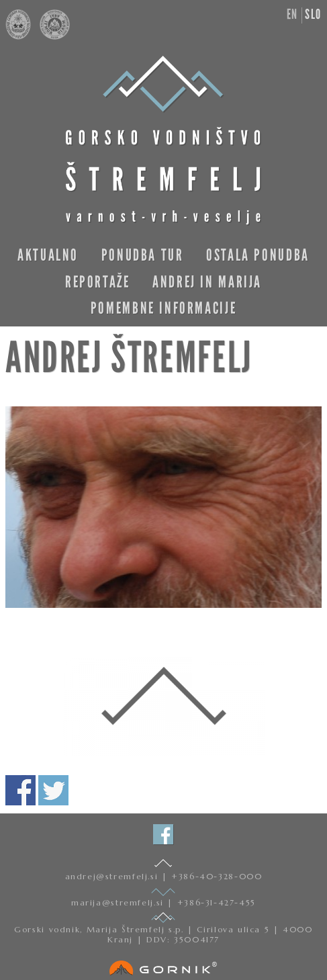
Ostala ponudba (258, 255)
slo (313, 14)
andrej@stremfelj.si (113, 876)
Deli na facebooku (20, 790)
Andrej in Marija (207, 282)
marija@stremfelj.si (119, 902)
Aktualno (48, 255)
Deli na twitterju (53, 790)
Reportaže (98, 282)
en (292, 14)
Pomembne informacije (163, 308)
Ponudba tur (143, 255)
